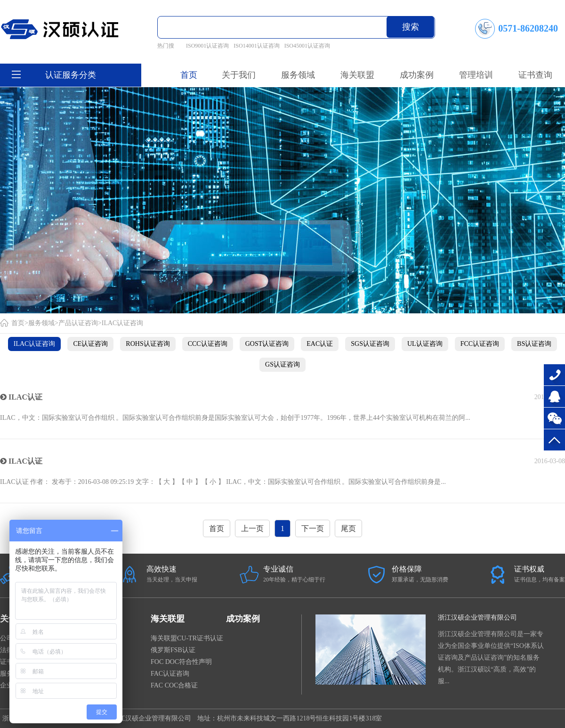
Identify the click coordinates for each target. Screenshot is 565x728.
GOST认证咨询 (267, 344)
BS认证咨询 (534, 344)
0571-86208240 (554, 375)
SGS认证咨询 (370, 344)
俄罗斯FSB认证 (173, 650)
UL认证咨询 (425, 344)
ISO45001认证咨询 (307, 46)
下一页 (313, 528)
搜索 (411, 27)
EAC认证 (320, 344)
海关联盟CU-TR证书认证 (187, 638)
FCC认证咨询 (480, 344)
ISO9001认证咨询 (207, 46)
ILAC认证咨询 (123, 323)
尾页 (348, 528)
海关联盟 (168, 619)
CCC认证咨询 (208, 344)
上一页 (252, 528)
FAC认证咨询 (170, 674)
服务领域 (41, 323)
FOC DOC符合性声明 (181, 662)
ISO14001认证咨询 (256, 46)
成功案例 (243, 619)
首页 (189, 75)
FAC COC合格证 (174, 685)
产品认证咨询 (78, 323)
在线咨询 (554, 397)
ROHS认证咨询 (148, 344)
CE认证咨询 (90, 344)
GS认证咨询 (282, 364)
